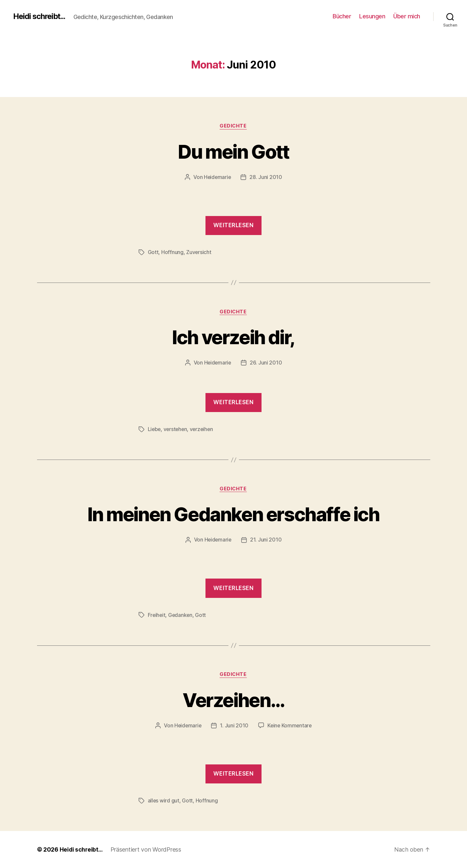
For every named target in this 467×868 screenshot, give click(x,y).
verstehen (176, 429)
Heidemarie (217, 177)
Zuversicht (199, 252)
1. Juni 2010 (234, 726)
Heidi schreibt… (82, 849)
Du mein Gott (233, 151)
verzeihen (204, 429)
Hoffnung (172, 252)
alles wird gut (164, 801)
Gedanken (181, 615)
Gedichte (233, 126)
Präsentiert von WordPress (147, 849)
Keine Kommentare (290, 726)
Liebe (155, 429)
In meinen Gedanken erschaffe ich (233, 514)
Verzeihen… (233, 700)
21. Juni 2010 (266, 540)
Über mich (407, 16)
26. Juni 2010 (266, 363)
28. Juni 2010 (266, 177)
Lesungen (372, 16)
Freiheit (157, 615)
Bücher (342, 16)
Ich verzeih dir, (233, 337)
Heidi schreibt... (41, 16)
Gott (153, 252)
